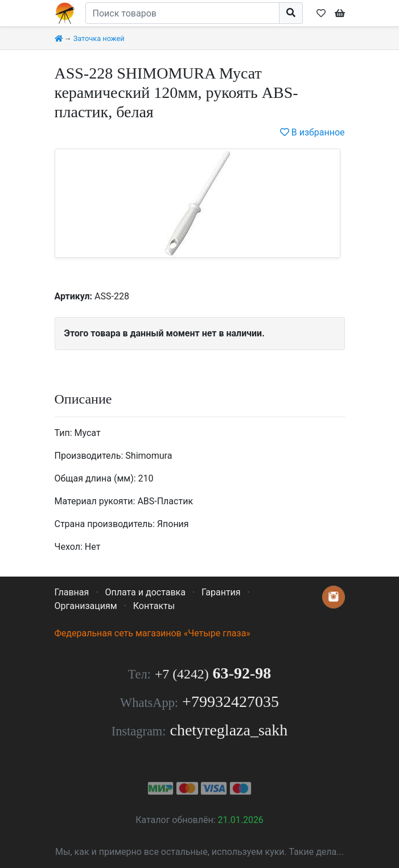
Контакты (154, 606)
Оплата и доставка (145, 592)
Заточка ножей (99, 38)
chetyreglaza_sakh (229, 730)
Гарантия (221, 592)
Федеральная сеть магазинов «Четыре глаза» (153, 633)
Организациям (86, 606)
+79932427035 (231, 702)
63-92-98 (213, 673)
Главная (72, 592)
